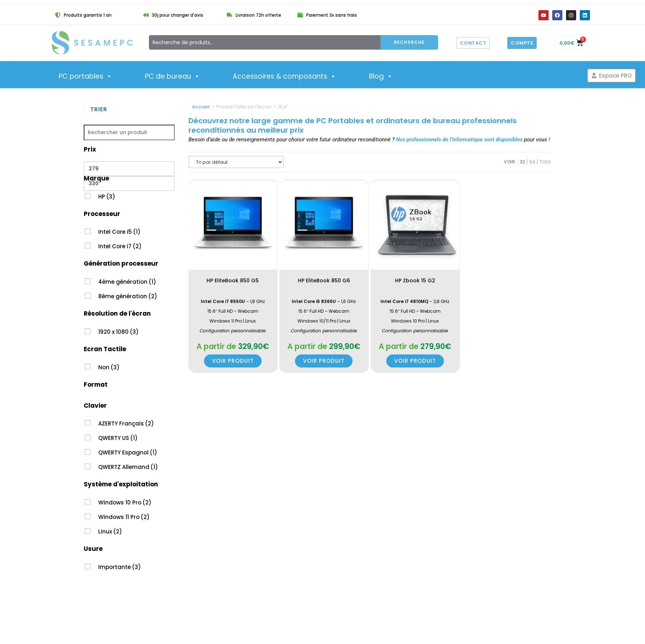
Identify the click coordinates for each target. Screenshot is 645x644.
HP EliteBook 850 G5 (233, 281)
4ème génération (127, 282)
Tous (545, 162)
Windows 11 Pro (124, 517)
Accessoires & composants (284, 76)
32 (523, 162)
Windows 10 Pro (125, 502)
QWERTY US (118, 438)
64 (532, 162)
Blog (381, 76)
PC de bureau (172, 76)
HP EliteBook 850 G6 (324, 281)
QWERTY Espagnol (128, 452)
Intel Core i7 (120, 246)
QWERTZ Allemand (128, 467)
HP (107, 197)
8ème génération (128, 296)
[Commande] (236, 162)
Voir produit (233, 361)
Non (109, 367)
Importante (120, 567)
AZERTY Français (126, 423)
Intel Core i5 (119, 232)
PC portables (86, 76)
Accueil (201, 107)
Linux (110, 531)
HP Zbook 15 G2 (415, 281)
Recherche (409, 42)
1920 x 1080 (118, 332)
